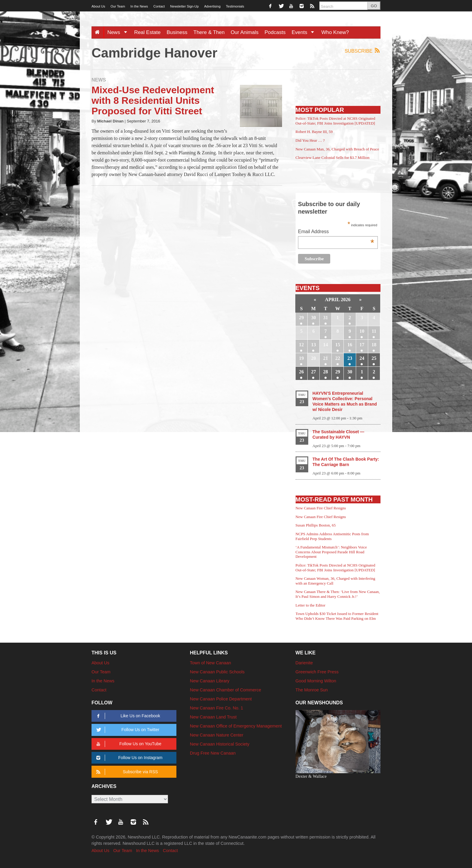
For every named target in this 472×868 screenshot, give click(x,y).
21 (326, 358)
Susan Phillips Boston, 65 (316, 525)
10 (362, 331)
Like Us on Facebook (127, 716)
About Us (98, 6)
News (119, 32)
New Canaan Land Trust (213, 717)
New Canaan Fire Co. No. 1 (217, 708)
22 (338, 358)
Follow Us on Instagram (128, 758)
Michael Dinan (110, 121)
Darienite (304, 663)
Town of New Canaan (211, 663)
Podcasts (275, 32)
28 (326, 372)
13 (313, 345)
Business (177, 32)
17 (362, 345)
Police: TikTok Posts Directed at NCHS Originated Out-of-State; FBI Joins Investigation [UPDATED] (335, 121)
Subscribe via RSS (126, 772)
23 (350, 358)
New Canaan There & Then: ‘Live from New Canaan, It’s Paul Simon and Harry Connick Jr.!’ (338, 594)
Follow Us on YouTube (128, 744)
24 (362, 358)
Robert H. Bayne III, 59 (314, 132)
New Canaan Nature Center (217, 735)
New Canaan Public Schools (217, 672)
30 (313, 318)
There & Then (209, 32)
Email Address (336, 232)
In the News (139, 6)
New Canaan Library (210, 681)
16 (350, 345)
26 (301, 372)
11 (374, 331)
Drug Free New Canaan (213, 753)
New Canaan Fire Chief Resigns (321, 508)
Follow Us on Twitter (127, 730)
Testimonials (235, 6)
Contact (159, 6)
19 (301, 358)
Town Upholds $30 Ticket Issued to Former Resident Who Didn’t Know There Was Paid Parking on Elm (337, 616)
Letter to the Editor (311, 605)
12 (301, 345)
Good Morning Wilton (316, 681)
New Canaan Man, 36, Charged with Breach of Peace (337, 149)
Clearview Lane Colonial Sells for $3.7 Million (333, 158)
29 (301, 318)
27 (313, 372)
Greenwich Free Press (317, 672)
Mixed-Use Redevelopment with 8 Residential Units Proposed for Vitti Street (153, 100)
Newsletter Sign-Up (184, 6)
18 (374, 345)
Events (305, 32)
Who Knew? (335, 32)
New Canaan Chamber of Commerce (226, 690)
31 (326, 318)
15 (338, 345)
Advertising (212, 6)
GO (374, 6)
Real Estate (147, 32)
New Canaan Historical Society (220, 744)
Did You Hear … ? (310, 140)
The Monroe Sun (312, 690)
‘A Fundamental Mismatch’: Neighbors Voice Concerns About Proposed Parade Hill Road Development (331, 552)
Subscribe (363, 51)
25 (374, 358)
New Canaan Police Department (221, 699)
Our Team (118, 6)
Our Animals (245, 32)
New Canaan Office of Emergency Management (236, 726)
